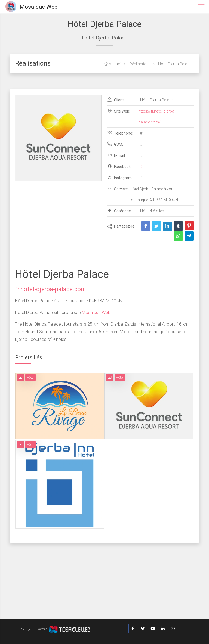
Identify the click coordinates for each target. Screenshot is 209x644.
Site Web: (119, 111)
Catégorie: (120, 211)
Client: (116, 100)
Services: (119, 189)
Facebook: (119, 166)
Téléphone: (120, 133)
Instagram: (120, 178)
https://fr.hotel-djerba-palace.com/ (157, 117)
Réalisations (140, 64)
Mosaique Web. (96, 312)
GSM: (115, 144)
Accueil (113, 64)
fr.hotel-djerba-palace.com (50, 289)
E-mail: (117, 155)
